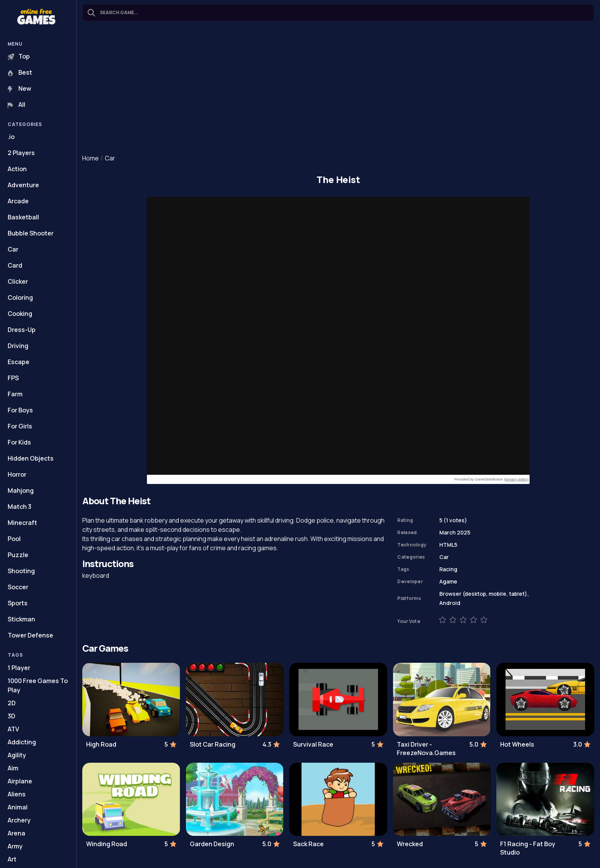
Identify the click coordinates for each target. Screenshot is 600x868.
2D (12, 703)
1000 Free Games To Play (38, 685)
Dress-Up (22, 330)
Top (19, 56)
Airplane (20, 781)
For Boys (20, 410)
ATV (13, 729)
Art (12, 859)
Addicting (22, 742)
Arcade (18, 201)
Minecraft (22, 523)
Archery (19, 820)
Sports (18, 603)
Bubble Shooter (31, 233)
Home (90, 158)
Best (20, 72)
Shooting (21, 571)
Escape (19, 362)
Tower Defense (30, 635)
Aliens (17, 794)
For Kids (19, 442)
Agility (17, 755)
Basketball (23, 217)
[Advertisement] (338, 88)
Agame (448, 581)
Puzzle (18, 555)
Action (17, 169)
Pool (14, 539)
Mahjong (21, 490)
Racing (448, 569)
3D (11, 716)
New (20, 88)
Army (15, 846)
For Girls (20, 426)
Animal (18, 807)
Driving (18, 346)
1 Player (19, 668)
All (16, 105)
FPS (13, 378)
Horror (17, 474)
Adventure (23, 185)
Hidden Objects (31, 458)
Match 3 (20, 507)
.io (11, 137)
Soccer (18, 587)
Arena (16, 833)
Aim (13, 768)
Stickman (21, 619)
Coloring (20, 298)
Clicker (18, 281)
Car (13, 249)
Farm (15, 394)
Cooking (20, 314)
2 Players (21, 153)
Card (15, 265)
